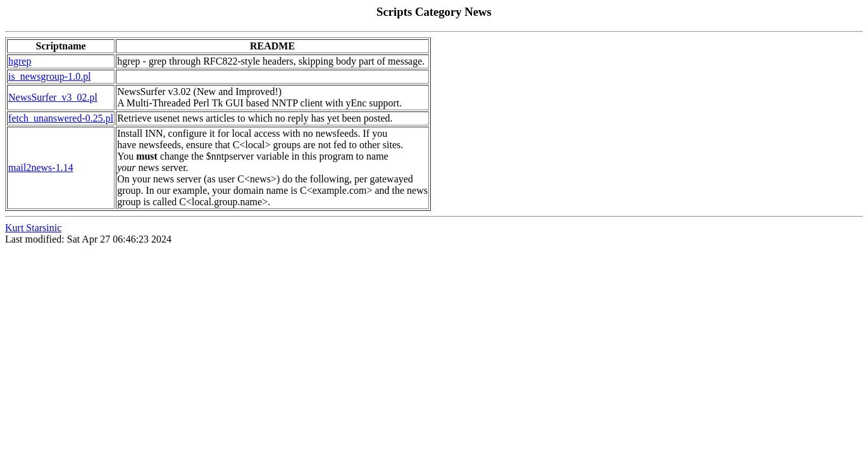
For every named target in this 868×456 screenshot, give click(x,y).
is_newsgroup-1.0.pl (50, 76)
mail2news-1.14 (41, 168)
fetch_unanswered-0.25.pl (61, 118)
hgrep (20, 61)
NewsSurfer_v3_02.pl (53, 97)
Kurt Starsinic (33, 228)
